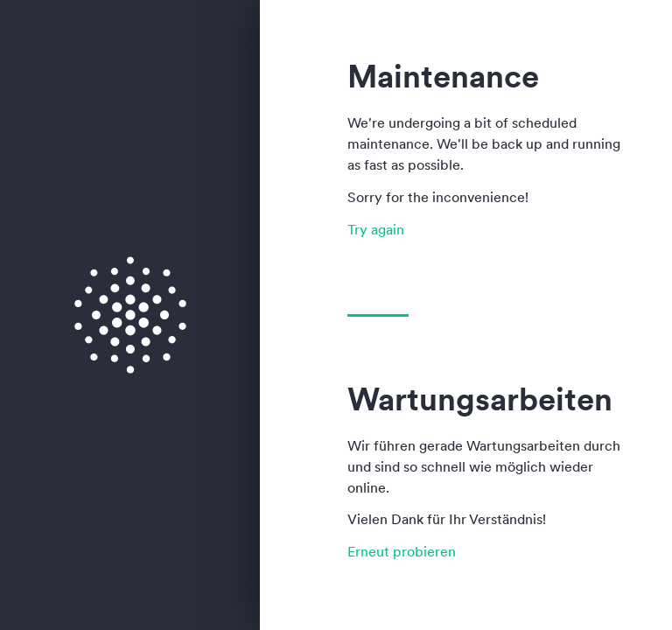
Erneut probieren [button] (402, 551)
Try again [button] (376, 229)
